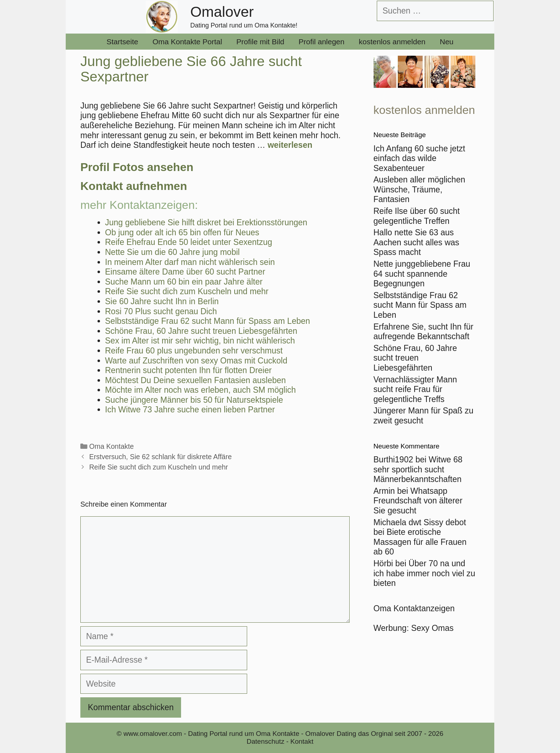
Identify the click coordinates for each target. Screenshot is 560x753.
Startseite (122, 42)
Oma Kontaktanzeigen (414, 608)
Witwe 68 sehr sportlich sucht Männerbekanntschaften (418, 469)
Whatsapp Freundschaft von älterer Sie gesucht (418, 501)
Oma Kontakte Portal (187, 42)
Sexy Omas (432, 628)
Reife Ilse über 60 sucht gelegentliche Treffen (417, 216)
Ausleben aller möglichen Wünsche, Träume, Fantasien (419, 189)
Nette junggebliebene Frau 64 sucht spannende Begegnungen (422, 274)
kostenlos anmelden (392, 42)
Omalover (222, 12)
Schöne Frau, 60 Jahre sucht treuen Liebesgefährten (415, 358)
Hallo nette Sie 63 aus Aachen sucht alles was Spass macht (416, 242)
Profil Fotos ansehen (137, 167)
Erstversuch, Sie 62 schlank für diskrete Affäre (161, 457)
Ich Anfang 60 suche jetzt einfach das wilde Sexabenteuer (419, 158)
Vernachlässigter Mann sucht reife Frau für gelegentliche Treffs (415, 389)
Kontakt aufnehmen (134, 186)
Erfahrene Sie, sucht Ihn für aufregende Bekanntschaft (424, 332)
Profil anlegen (321, 42)
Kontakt (302, 741)
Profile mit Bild (260, 42)
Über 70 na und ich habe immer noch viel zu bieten (424, 573)
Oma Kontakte (112, 446)
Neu (447, 42)
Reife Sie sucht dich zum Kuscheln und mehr (159, 467)
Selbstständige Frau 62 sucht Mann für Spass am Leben (420, 305)
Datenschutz (266, 741)
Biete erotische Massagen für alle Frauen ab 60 (420, 542)
